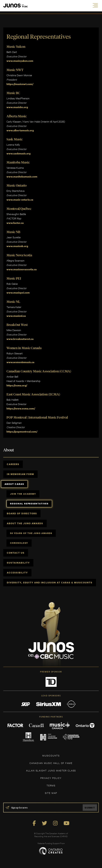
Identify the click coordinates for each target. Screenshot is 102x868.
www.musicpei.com (18, 293)
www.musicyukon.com (20, 61)
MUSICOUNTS (51, 755)
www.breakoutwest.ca (20, 339)
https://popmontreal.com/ (22, 432)
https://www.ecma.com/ (21, 408)
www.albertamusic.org (20, 130)
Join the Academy (23, 494)
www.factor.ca (15, 223)
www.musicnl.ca (16, 316)
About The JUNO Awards (25, 523)
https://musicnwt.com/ (20, 84)
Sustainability (18, 563)
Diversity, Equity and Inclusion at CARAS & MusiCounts (50, 582)
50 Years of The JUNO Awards (31, 533)
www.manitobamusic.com (22, 177)
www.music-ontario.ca (20, 200)
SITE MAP (51, 793)
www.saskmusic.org (18, 153)
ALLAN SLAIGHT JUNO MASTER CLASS (51, 770)
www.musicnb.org (17, 246)
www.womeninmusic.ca (20, 362)
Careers (13, 464)
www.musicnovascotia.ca (22, 269)
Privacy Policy (51, 778)
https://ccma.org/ (17, 385)
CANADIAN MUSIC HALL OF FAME (51, 763)
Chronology (19, 543)
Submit (90, 808)
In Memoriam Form (20, 474)
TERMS (51, 785)
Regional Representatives (29, 504)
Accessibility (17, 573)
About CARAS (14, 484)
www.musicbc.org (17, 107)
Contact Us (16, 553)
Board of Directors (22, 513)
